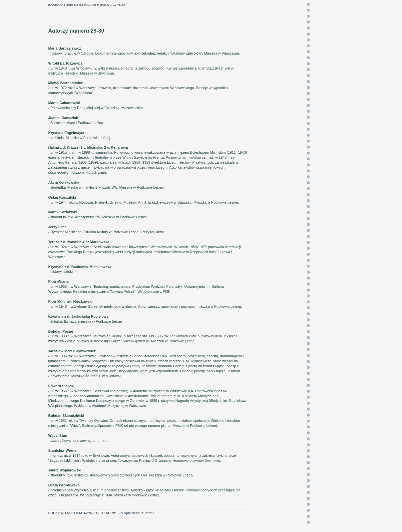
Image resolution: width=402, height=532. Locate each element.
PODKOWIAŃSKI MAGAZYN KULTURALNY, (80, 5)
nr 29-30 (119, 5)
